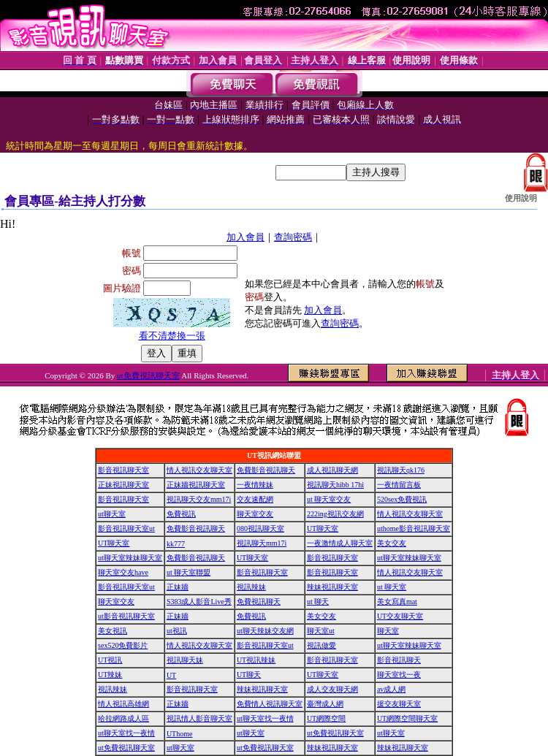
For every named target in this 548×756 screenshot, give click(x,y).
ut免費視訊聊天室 (148, 375)
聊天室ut (321, 631)
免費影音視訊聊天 (266, 470)
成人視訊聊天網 (332, 470)
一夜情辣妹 (255, 485)
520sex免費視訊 (402, 499)
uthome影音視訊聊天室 (414, 528)
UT (171, 675)
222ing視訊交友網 (335, 514)
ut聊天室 (112, 514)
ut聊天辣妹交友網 (265, 631)
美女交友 (392, 543)
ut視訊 (177, 631)
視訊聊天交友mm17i (199, 499)
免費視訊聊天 (259, 602)
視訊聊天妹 (185, 660)
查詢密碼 (293, 237)
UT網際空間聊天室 (407, 718)
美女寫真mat (397, 602)
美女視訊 (113, 631)
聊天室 (388, 631)
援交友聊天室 (399, 704)
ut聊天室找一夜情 (265, 718)
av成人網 (391, 689)
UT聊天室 (323, 528)
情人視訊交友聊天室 (199, 470)
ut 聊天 (318, 602)
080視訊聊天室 (260, 528)
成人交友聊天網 (332, 689)
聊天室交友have (123, 572)
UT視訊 (110, 660)
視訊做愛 (321, 645)
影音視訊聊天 (399, 660)
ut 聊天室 (392, 587)
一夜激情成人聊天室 (340, 543)
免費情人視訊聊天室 (270, 704)
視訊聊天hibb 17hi (335, 485)
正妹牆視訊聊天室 (196, 485)
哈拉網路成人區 (123, 718)
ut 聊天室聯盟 (189, 572)
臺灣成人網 (325, 704)
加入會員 (246, 237)
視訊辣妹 (251, 587)
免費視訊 (181, 514)
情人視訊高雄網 (123, 704)
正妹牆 (178, 587)
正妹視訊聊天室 (123, 485)
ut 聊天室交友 (329, 499)
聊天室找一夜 (399, 675)
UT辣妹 (110, 675)
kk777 (176, 544)
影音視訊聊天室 (123, 470)
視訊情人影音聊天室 (199, 718)
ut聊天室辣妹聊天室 (130, 558)
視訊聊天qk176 (401, 470)
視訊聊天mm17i (262, 543)
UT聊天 (249, 675)
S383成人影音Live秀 (199, 602)
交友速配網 (255, 499)
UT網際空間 (326, 718)
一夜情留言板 (399, 485)
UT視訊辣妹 (256, 660)
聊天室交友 (255, 514)
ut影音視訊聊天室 (126, 616)
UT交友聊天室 (400, 616)
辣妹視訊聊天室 (332, 587)
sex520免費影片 (123, 645)
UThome (180, 734)
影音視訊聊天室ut (126, 528)
